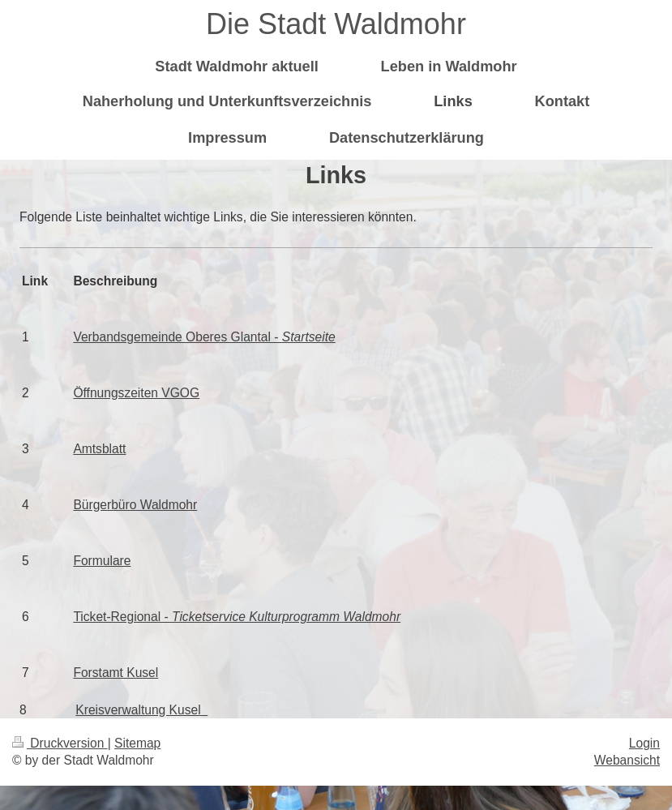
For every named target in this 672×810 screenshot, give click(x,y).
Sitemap (137, 743)
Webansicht (627, 760)
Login (644, 743)
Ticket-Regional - (237, 617)
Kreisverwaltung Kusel (141, 710)
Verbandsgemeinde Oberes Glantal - (204, 337)
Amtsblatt (99, 449)
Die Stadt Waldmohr (336, 24)
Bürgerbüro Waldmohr (135, 505)
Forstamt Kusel (116, 673)
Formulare (102, 561)
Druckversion (60, 743)
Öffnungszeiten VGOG (136, 393)
